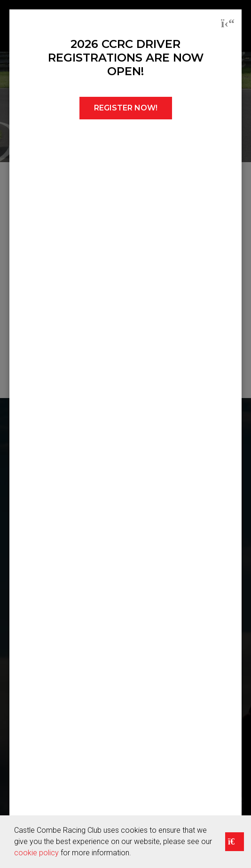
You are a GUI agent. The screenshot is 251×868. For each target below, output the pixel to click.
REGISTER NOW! (126, 108)
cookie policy (36, 853)
